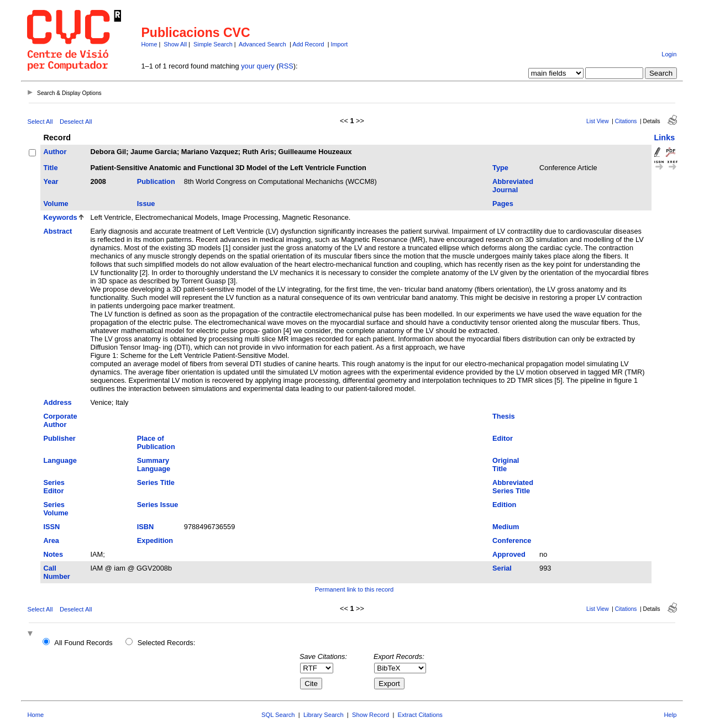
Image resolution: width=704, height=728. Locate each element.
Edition (504, 505)
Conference (512, 540)
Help (671, 715)
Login (669, 54)
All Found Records (83, 643)
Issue (146, 204)
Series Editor (54, 487)
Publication (156, 181)
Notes (53, 554)
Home (149, 44)
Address (57, 402)
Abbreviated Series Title (513, 487)
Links (665, 138)
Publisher (59, 438)
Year (51, 181)
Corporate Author (60, 420)
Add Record (308, 44)
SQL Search (278, 715)
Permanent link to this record (354, 589)
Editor (503, 438)
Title (50, 168)
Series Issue (158, 505)
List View (598, 121)
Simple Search (213, 44)
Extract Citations (420, 715)
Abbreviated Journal (513, 186)
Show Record (371, 715)
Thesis (504, 416)
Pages (503, 204)
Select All (40, 122)
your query (258, 66)
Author (55, 152)
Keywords (60, 217)
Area (51, 540)
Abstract (57, 231)
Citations (626, 121)
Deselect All (76, 122)
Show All (175, 44)
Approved (509, 554)
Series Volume (56, 509)
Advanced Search (262, 44)
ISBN (146, 527)
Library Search (324, 715)
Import (339, 44)
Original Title (506, 465)
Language (60, 460)
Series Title (156, 482)
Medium (506, 527)
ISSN (51, 527)
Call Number (56, 572)
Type (500, 168)
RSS (286, 66)
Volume (56, 204)
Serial (502, 568)
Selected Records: (167, 643)
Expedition (155, 540)
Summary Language (154, 465)
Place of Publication (156, 442)
